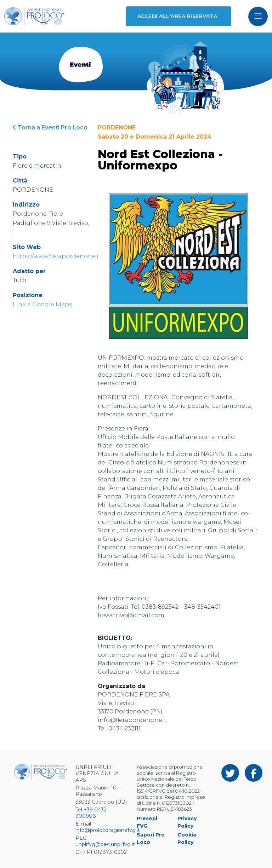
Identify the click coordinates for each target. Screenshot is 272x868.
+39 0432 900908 (91, 813)
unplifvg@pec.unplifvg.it (105, 844)
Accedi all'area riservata (177, 16)
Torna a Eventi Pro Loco (50, 128)
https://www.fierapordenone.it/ (58, 256)
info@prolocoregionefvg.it (108, 830)
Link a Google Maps (42, 304)
